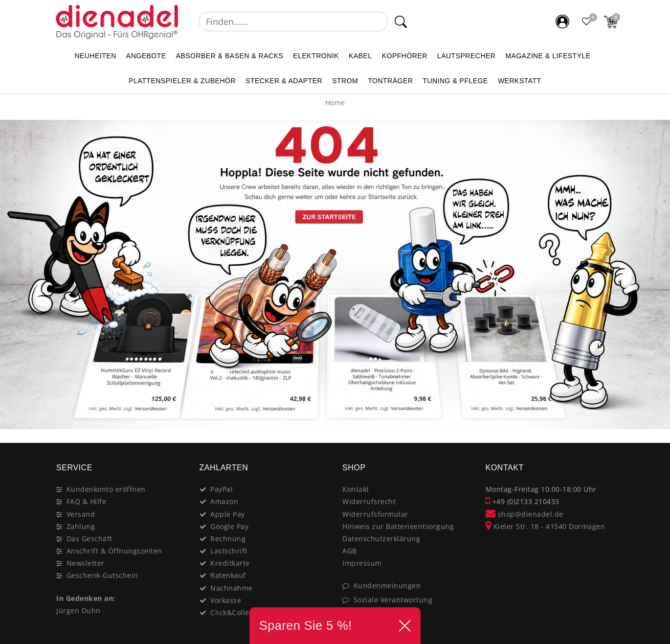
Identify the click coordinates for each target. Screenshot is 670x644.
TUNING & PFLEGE (455, 81)
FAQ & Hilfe (87, 501)
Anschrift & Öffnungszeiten (114, 551)
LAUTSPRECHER (467, 56)
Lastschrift (229, 551)
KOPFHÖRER (405, 56)
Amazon (224, 501)
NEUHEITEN (95, 56)
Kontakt (356, 489)
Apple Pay (228, 514)
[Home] (335, 103)
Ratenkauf (228, 575)
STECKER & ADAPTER (284, 81)
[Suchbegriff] (293, 22)
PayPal (222, 489)
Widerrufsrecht (369, 501)
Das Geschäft (89, 539)
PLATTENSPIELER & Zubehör (182, 81)
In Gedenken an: (86, 598)
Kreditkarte (230, 563)
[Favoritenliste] (587, 22)
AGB (350, 551)
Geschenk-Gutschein (102, 575)
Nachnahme (232, 588)
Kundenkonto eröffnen (106, 489)
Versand (81, 514)
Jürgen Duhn (78, 610)
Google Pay (229, 526)
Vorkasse (226, 600)
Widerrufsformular (375, 514)
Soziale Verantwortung (393, 600)
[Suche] (401, 22)
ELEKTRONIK (316, 56)
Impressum (362, 563)
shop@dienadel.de (525, 514)
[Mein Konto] (562, 22)
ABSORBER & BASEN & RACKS (230, 56)
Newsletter (86, 563)
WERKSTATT (520, 81)
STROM (345, 81)
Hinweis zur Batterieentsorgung (398, 526)
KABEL (360, 56)
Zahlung (81, 526)
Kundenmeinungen (387, 586)
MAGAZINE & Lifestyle (548, 56)
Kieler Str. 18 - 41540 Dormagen (546, 526)
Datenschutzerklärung (381, 539)
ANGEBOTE (146, 56)
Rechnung (228, 539)
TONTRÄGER (390, 81)
